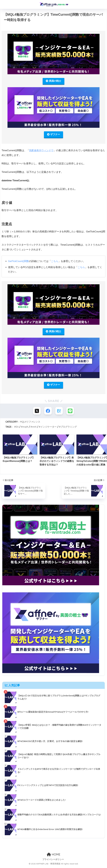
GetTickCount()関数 (19, 262)
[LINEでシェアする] (71, 412)
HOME (54, 856)
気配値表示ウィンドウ (41, 151)
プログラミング (69, 428)
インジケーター (49, 428)
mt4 (34, 428)
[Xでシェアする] (36, 412)
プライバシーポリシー (53, 861)
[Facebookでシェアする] (48, 412)
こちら (55, 262)
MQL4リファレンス (30, 423)
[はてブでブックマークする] (59, 412)
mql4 (25, 428)
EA (17, 428)
